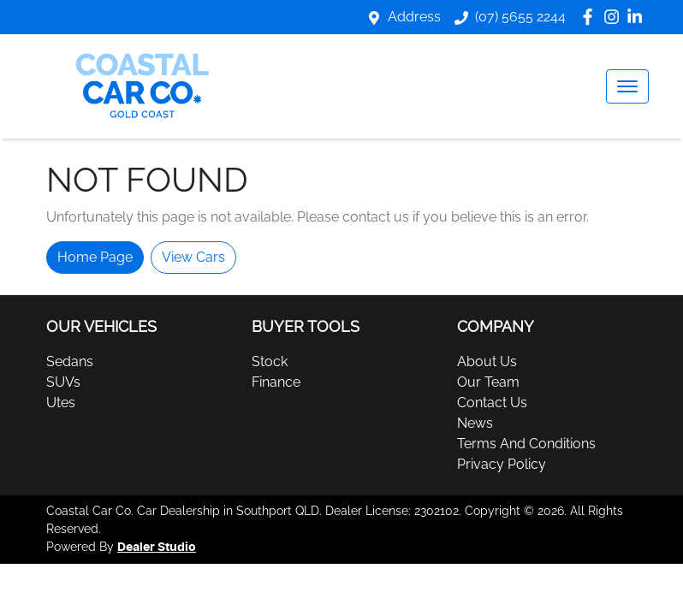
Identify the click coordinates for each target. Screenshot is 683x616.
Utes (61, 403)
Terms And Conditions (526, 444)
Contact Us (492, 403)
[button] (627, 86)
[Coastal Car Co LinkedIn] (638, 17)
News (475, 423)
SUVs (63, 382)
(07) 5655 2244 (520, 17)
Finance (276, 382)
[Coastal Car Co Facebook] (591, 17)
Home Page (95, 257)
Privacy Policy (502, 464)
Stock (270, 361)
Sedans (70, 361)
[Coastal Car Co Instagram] (615, 17)
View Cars (193, 257)
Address (414, 17)
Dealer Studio (157, 548)
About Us (487, 361)
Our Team (488, 382)
